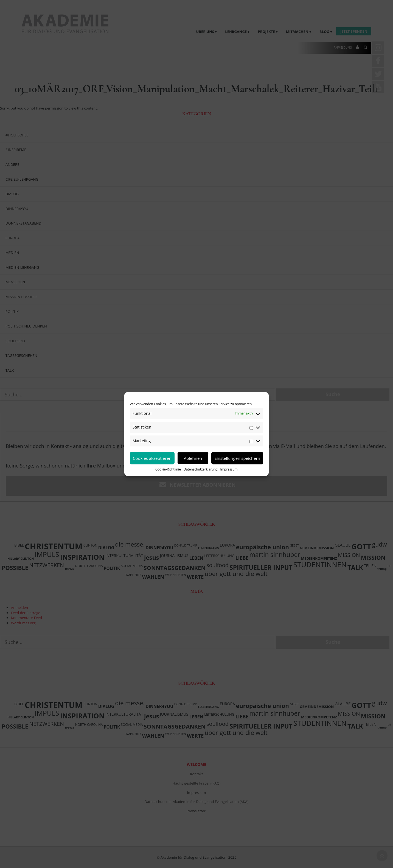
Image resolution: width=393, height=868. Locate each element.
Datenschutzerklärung (201, 469)
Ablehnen (193, 458)
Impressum (229, 469)
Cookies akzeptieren (152, 458)
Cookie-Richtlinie (168, 469)
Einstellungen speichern (237, 458)
